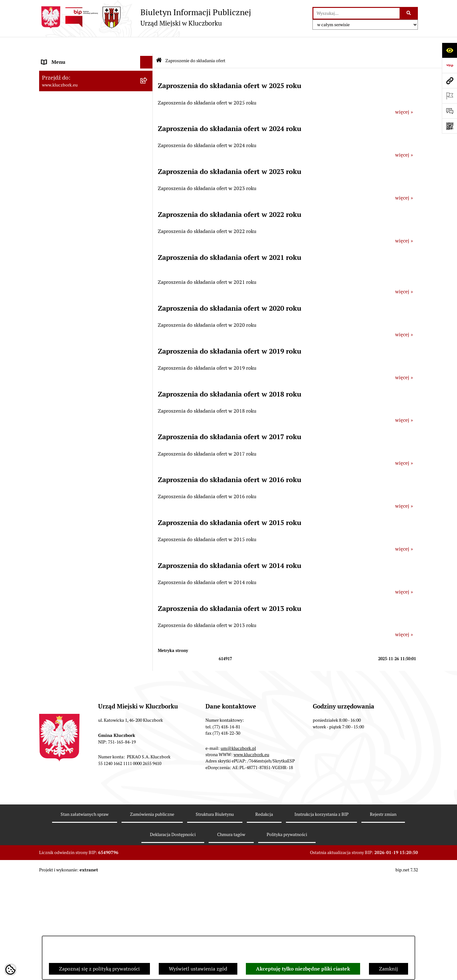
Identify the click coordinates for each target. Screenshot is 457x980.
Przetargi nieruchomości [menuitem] (69, 250)
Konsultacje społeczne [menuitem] (67, 619)
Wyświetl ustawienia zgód (198, 969)
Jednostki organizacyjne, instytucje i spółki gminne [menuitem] (90, 137)
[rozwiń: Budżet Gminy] (148, 212)
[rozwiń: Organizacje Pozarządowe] (148, 387)
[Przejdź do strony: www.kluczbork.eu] (449, 81)
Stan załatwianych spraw (85, 915)
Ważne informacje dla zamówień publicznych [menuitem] (78, 304)
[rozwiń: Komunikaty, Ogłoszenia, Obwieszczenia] (148, 412)
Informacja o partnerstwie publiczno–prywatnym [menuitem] (84, 582)
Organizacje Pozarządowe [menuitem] (71, 386)
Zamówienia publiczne (152, 915)
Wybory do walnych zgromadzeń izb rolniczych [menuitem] (82, 726)
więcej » (404, 95)
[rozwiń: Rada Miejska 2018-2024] (148, 84)
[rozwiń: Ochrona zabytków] (148, 275)
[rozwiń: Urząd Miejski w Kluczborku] (148, 121)
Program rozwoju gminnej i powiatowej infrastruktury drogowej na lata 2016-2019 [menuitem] (90, 562)
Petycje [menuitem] (50, 374)
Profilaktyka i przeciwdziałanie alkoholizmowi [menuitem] (76, 602)
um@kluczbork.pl (238, 849)
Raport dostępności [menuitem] (63, 697)
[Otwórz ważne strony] (449, 96)
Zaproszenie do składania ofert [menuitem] (76, 341)
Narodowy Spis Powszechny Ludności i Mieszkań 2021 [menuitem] (85, 681)
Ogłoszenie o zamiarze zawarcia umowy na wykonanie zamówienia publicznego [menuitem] (90, 357)
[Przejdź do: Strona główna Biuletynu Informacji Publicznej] (159, 44)
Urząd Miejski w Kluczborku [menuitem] (73, 121)
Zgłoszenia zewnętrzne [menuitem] (68, 742)
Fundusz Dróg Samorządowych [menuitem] (76, 664)
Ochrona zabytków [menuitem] (63, 275)
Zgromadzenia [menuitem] (58, 520)
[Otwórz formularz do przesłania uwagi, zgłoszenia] (449, 111)
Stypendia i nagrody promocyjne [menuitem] (78, 710)
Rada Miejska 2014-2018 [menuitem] (70, 96)
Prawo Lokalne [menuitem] (58, 199)
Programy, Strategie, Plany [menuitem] (71, 399)
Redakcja (264, 915)
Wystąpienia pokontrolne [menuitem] (70, 508)
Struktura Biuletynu (215, 915)
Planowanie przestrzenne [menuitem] (71, 263)
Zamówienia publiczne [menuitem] (67, 288)
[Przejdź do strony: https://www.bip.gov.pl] (449, 65)
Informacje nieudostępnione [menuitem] (74, 167)
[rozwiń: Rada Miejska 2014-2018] (148, 96)
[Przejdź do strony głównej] (145, 17)
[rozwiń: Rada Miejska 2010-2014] (148, 109)
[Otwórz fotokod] (449, 126)
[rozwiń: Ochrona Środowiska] (148, 437)
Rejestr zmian (383, 915)
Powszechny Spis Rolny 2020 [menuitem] (74, 651)
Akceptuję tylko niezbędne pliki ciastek (303, 969)
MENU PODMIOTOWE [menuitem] (67, 58)
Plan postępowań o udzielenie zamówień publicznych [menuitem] (88, 324)
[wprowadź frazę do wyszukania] (356, 13)
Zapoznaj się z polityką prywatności (99, 969)
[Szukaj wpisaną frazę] (409, 13)
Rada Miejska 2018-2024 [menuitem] (70, 83)
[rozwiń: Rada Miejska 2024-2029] (148, 71)
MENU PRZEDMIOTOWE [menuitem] (70, 154)
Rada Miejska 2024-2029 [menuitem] (70, 71)
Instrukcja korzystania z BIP (321, 915)
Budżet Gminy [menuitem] (58, 212)
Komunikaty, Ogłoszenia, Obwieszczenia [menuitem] (87, 412)
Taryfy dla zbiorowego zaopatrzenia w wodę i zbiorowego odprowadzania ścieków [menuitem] (90, 635)
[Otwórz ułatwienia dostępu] (449, 50)
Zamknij (389, 969)
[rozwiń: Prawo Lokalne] (148, 200)
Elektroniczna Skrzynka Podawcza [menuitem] (80, 424)
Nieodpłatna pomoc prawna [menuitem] (73, 533)
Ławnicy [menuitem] (51, 495)
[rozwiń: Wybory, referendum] (148, 483)
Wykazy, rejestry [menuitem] (60, 470)
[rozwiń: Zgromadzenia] (148, 520)
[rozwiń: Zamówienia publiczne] (148, 288)
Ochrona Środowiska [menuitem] (65, 437)
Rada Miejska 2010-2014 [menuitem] (70, 108)
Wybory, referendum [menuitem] (64, 482)
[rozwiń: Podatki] (148, 238)
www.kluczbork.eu (251, 855)
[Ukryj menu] (146, 45)
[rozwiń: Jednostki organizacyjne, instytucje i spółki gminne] (148, 134)
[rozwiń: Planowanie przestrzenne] (148, 263)
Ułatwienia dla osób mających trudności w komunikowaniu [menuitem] (89, 453)
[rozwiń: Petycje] (148, 374)
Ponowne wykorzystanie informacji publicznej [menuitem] (82, 183)
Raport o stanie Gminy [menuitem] (67, 225)
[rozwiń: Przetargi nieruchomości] (148, 250)
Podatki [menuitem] (50, 237)
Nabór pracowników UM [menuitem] (69, 545)
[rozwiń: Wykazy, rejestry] (148, 470)
